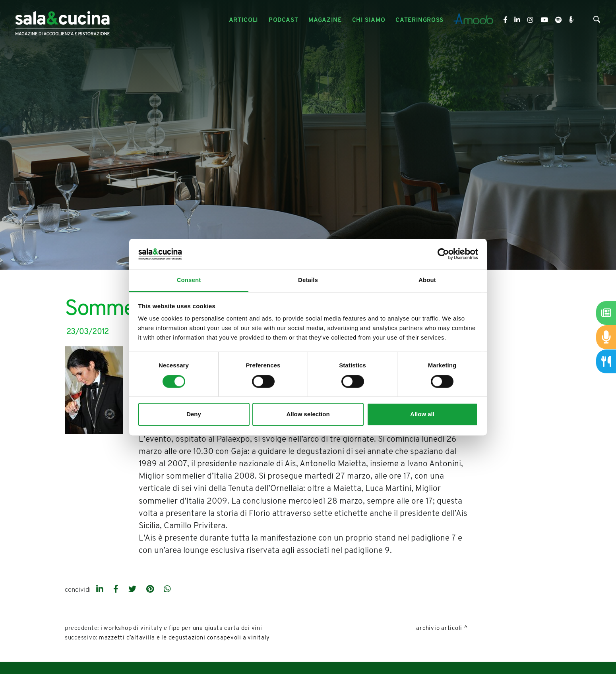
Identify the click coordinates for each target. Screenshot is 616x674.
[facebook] (117, 590)
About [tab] (427, 280)
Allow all (422, 414)
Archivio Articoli (439, 629)
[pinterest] (151, 590)
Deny (194, 414)
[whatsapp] (167, 590)
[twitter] (133, 590)
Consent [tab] (189, 280)
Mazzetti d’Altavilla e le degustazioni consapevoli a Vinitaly (184, 638)
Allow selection (308, 414)
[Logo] (62, 20)
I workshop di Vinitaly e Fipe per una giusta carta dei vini (181, 629)
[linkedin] (101, 590)
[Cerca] (597, 21)
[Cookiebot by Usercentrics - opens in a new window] (443, 254)
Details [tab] (308, 280)
